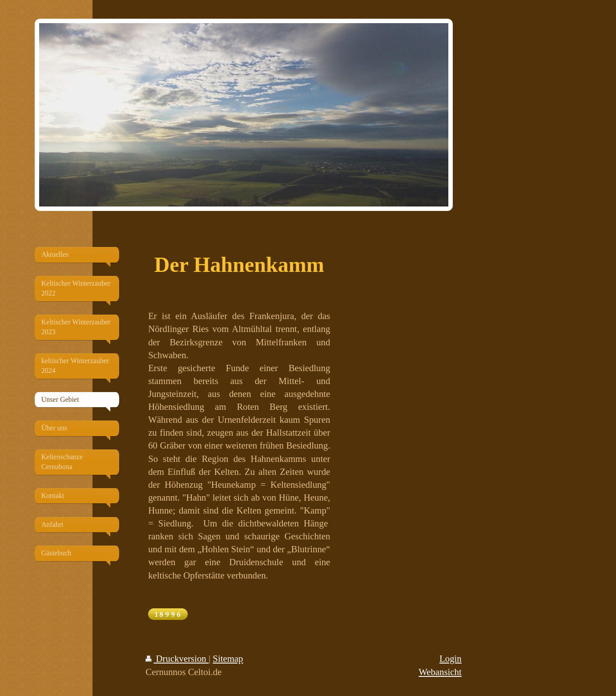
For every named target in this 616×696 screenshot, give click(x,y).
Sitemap (228, 658)
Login (451, 658)
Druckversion (177, 658)
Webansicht (440, 672)
